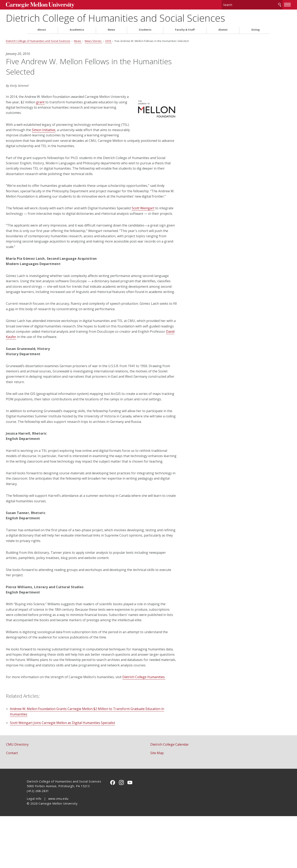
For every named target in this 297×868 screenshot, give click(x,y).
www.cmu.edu (58, 850)
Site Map (157, 805)
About (42, 28)
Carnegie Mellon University (57, 4)
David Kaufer (114, 357)
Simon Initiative (102, 128)
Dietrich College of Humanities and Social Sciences (136, 16)
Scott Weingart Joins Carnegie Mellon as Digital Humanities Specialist (83, 775)
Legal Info (34, 850)
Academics (77, 28)
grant (91, 100)
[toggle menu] (267, 4)
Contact (33, 805)
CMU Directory (38, 796)
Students (145, 28)
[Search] (231, 4)
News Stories (114, 39)
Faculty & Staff (185, 28)
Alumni (223, 28)
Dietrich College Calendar (170, 796)
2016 (129, 39)
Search (259, 4)
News (111, 28)
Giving (255, 28)
